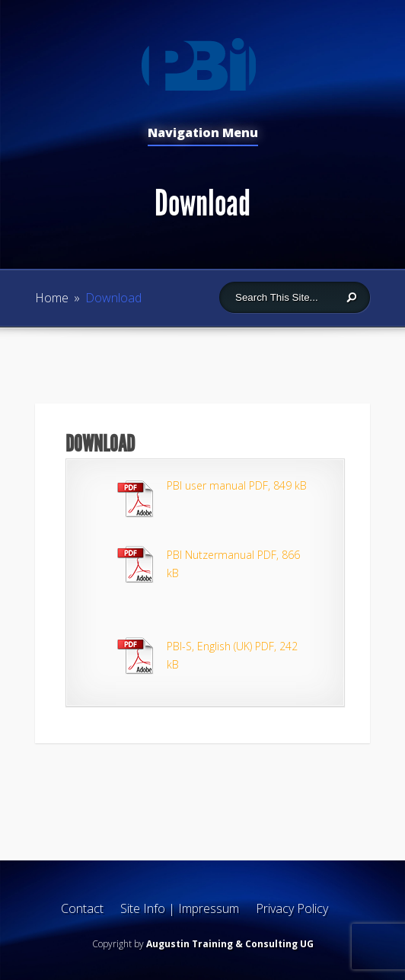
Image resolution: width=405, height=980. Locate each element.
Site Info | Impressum (180, 908)
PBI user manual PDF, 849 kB (237, 485)
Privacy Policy (292, 908)
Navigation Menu (203, 134)
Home (52, 298)
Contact (82, 908)
